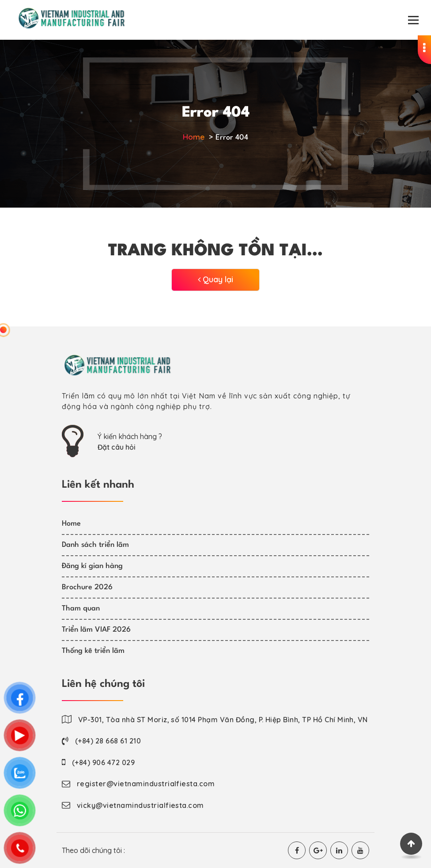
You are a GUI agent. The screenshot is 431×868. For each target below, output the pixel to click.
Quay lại (215, 279)
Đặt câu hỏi (117, 447)
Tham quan (81, 608)
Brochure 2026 (87, 587)
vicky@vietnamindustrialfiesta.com (140, 805)
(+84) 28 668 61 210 (108, 741)
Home (194, 137)
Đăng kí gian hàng (92, 566)
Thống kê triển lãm (93, 651)
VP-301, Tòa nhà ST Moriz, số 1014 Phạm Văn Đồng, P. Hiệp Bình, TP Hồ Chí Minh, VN (223, 720)
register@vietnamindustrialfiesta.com (146, 784)
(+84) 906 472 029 (103, 762)
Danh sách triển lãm (95, 545)
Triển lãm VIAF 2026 (96, 630)
